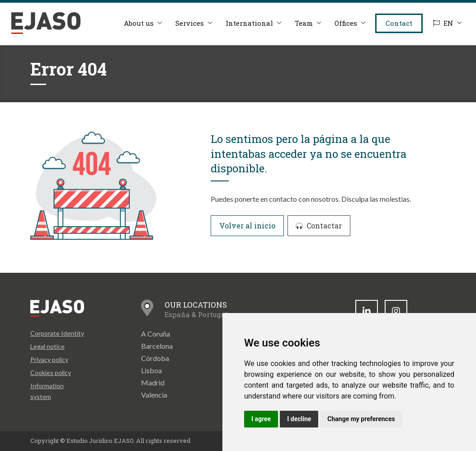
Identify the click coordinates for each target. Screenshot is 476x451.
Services (190, 23)
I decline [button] (299, 419)
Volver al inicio (247, 225)
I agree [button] (261, 419)
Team (304, 23)
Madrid (153, 382)
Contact (399, 23)
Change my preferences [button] (361, 419)
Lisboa (151, 370)
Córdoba (155, 358)
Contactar (319, 225)
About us (139, 23)
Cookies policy (51, 373)
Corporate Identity (57, 333)
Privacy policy (49, 359)
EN (443, 23)
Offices (346, 23)
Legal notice (47, 346)
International (249, 23)
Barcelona (157, 346)
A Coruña (156, 334)
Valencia (154, 395)
